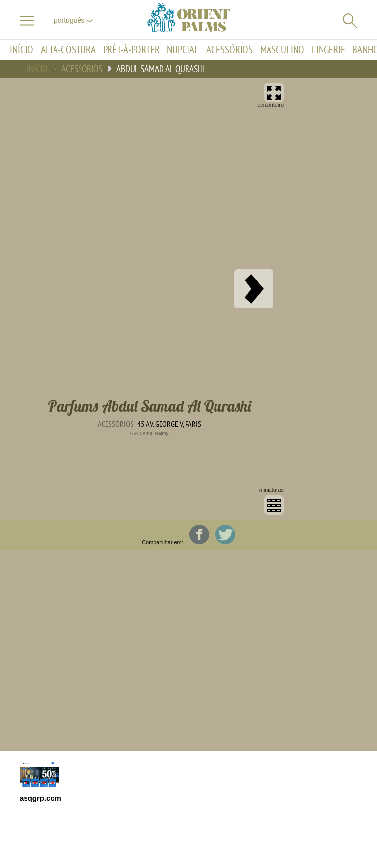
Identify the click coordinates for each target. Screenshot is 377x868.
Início (22, 50)
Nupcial (183, 50)
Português (74, 20)
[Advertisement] (338, 299)
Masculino (282, 50)
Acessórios (229, 50)
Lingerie (328, 50)
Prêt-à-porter (131, 50)
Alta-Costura (68, 50)
